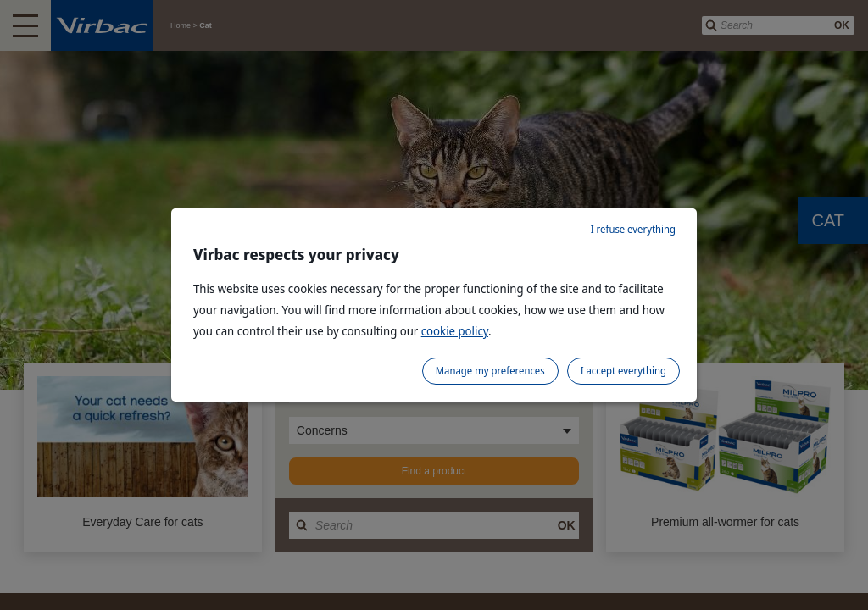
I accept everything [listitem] (623, 371)
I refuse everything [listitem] (633, 229)
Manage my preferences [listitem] (490, 371)
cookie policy (455, 331)
